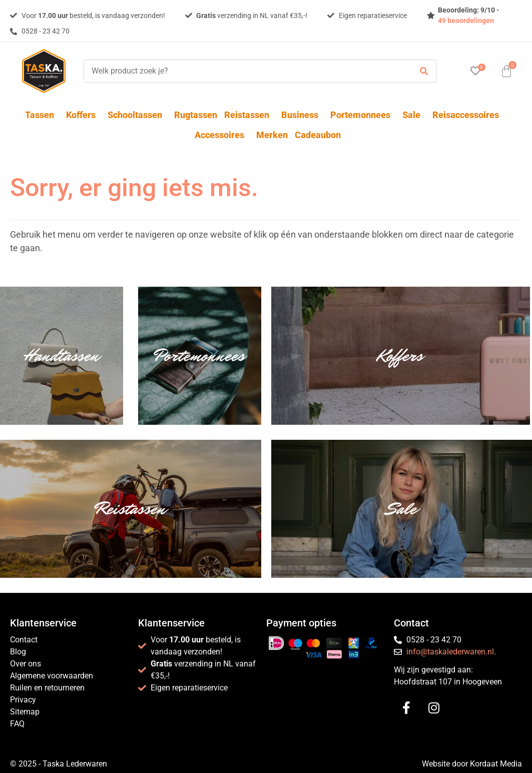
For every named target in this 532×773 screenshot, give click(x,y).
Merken (272, 135)
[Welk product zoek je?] (245, 71)
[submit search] (424, 71)
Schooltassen (137, 115)
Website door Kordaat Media (472, 764)
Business (302, 115)
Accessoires (222, 135)
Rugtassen (196, 115)
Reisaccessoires (468, 115)
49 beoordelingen (466, 21)
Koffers (83, 115)
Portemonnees (363, 115)
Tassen (42, 115)
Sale (414, 115)
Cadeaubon (318, 135)
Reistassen (249, 115)
